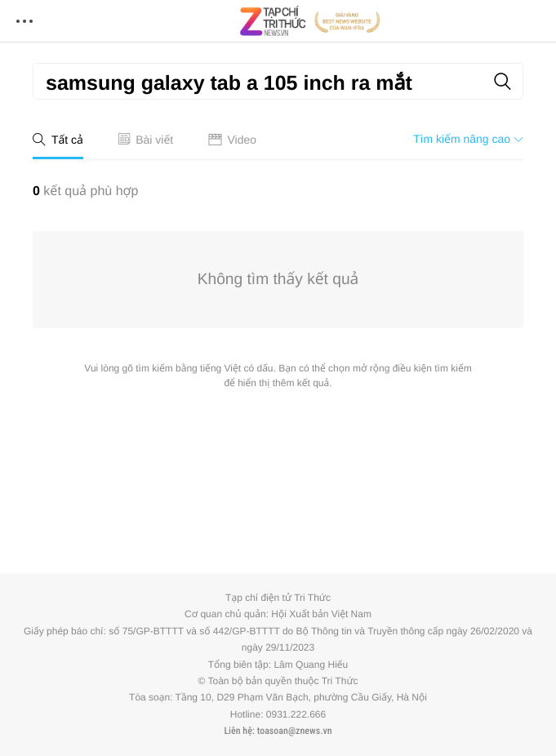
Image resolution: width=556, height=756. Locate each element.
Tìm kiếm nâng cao (468, 139)
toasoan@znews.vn (295, 731)
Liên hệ (238, 731)
